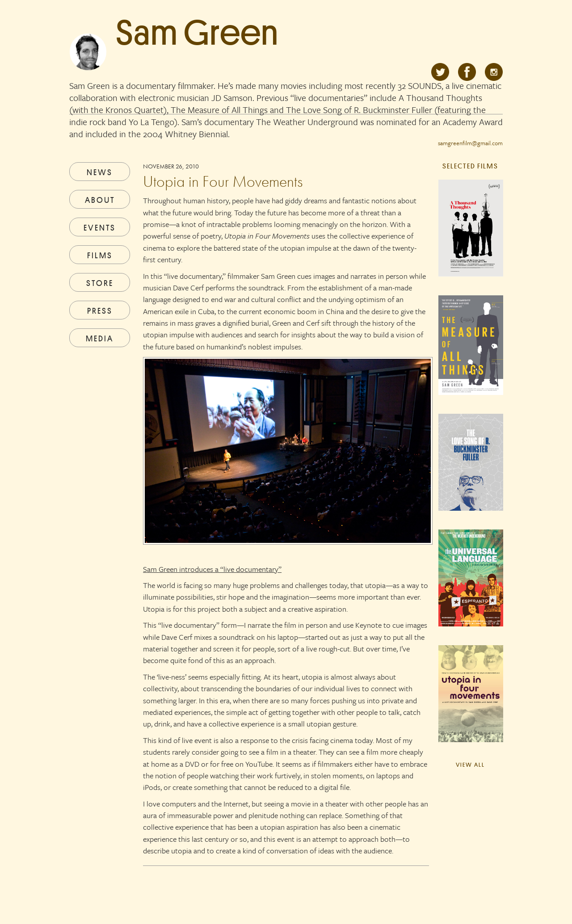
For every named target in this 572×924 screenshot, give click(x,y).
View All (470, 764)
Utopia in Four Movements (223, 181)
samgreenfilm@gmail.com (470, 143)
